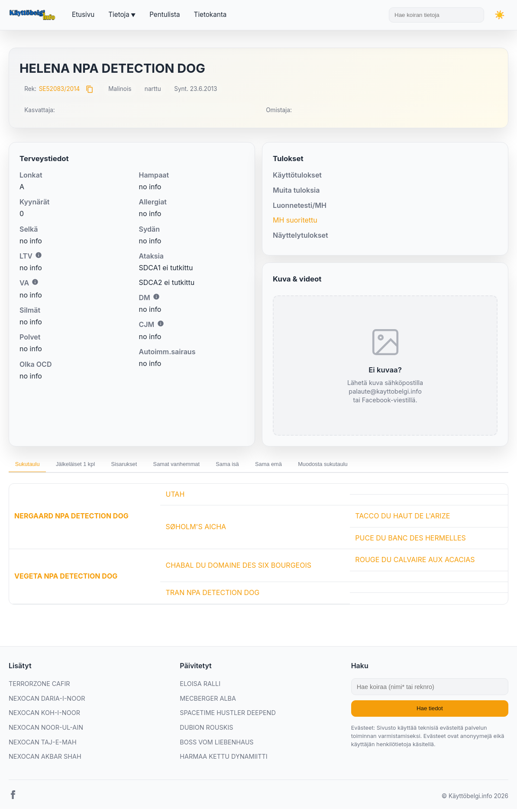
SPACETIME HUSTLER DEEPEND (228, 716)
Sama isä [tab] (267, 466)
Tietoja (119, 15)
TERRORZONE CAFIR (39, 686)
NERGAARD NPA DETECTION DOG (71, 519)
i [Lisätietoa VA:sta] (35, 282)
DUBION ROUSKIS (206, 730)
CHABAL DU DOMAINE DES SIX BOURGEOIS (238, 568)
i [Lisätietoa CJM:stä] (161, 324)
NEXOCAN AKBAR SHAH (45, 759)
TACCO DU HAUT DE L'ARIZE (402, 519)
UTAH (175, 497)
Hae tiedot (430, 711)
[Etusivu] (33, 15)
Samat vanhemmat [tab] (207, 466)
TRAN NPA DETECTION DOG (212, 595)
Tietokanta (210, 15)
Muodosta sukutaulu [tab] (379, 466)
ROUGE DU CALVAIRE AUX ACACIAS (415, 563)
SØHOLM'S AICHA (196, 530)
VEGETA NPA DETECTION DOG (66, 579)
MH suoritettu (295, 220)
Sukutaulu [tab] (31, 466)
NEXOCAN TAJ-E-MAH (43, 745)
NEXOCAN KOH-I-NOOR (44, 716)
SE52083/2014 (60, 89)
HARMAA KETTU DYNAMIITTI (223, 759)
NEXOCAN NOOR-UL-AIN (46, 730)
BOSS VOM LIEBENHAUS (216, 745)
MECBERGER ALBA (208, 701)
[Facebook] (13, 799)
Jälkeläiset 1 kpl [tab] (88, 466)
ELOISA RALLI (200, 686)
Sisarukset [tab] (145, 466)
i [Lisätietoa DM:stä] (156, 297)
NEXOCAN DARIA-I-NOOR (47, 701)
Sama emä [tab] (316, 466)
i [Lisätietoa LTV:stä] (39, 255)
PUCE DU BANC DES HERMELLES (410, 540)
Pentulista (165, 15)
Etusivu (83, 15)
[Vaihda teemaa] (500, 15)
